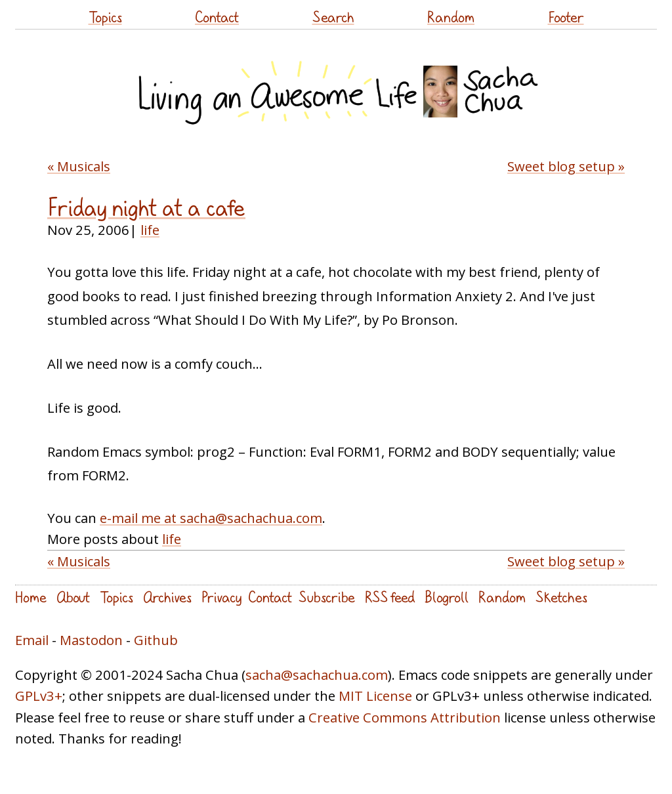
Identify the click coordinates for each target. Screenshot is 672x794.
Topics (105, 17)
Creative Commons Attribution (405, 717)
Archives (167, 597)
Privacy (221, 597)
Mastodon (91, 640)
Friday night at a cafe (146, 207)
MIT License (375, 696)
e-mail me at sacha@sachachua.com (211, 518)
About (73, 597)
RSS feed (390, 597)
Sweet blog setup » (566, 166)
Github (156, 640)
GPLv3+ (39, 696)
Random (451, 17)
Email (32, 640)
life (150, 230)
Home (31, 597)
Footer (566, 17)
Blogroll (447, 597)
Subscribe (327, 597)
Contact (217, 17)
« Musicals (79, 166)
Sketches (561, 597)
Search (333, 17)
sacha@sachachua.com (317, 675)
